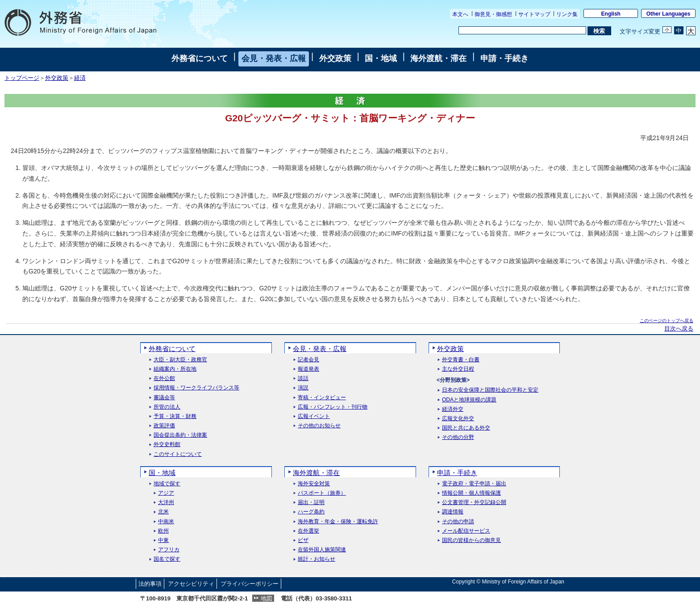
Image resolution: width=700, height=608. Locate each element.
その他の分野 (458, 437)
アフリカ (169, 550)
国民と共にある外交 (466, 428)
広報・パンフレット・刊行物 (333, 407)
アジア (166, 493)
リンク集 (567, 14)
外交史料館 (167, 445)
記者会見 (308, 360)
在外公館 (164, 378)
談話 (303, 378)
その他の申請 (458, 522)
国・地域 (381, 58)
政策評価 (164, 426)
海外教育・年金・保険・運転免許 (338, 522)
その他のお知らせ (319, 426)
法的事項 (150, 584)
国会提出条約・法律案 (180, 435)
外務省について (200, 58)
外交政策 (335, 58)
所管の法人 (167, 407)
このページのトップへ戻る (667, 321)
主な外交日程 (458, 369)
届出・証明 (311, 503)
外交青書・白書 (461, 360)
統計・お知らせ (317, 559)
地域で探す (167, 484)
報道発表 (308, 369)
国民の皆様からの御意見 (471, 540)
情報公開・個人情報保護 (471, 493)
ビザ (303, 540)
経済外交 (453, 409)
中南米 (166, 522)
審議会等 (164, 398)
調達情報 (453, 512)
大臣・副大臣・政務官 (180, 360)
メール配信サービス (466, 531)
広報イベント (314, 416)
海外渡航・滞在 (438, 58)
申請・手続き (504, 58)
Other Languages (669, 14)
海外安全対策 (314, 484)
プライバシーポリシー (250, 584)
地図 (267, 598)
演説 (303, 388)
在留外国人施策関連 (322, 550)
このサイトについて (178, 454)
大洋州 (166, 503)
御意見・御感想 (493, 14)
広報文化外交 (458, 419)
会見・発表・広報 (274, 58)
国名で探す (167, 559)
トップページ (22, 78)
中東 (163, 540)
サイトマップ (534, 14)
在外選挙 (308, 531)
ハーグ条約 (311, 512)
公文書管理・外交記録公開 (474, 503)
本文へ (460, 14)
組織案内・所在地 (175, 369)
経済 (80, 78)
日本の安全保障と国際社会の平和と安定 (490, 390)
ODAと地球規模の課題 (469, 400)
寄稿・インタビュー (322, 398)
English (611, 14)
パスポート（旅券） (322, 493)
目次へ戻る (679, 329)
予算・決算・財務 (175, 416)
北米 (163, 512)
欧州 (163, 531)
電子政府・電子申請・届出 (474, 484)
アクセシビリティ (191, 584)
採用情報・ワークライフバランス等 (196, 388)
